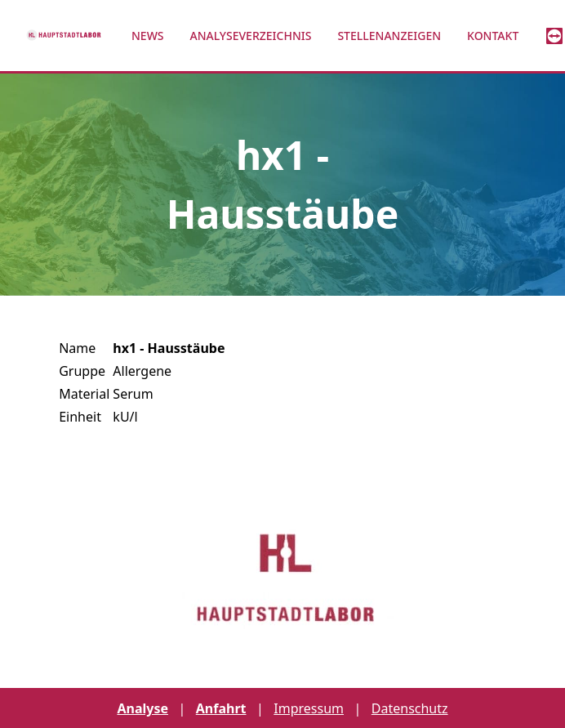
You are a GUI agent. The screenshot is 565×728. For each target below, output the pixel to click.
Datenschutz (410, 708)
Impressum (309, 708)
